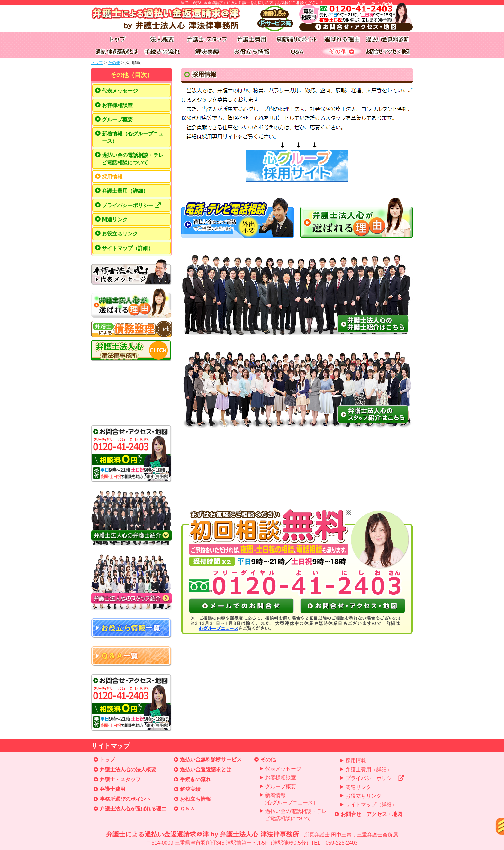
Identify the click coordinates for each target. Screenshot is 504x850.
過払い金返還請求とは (206, 769)
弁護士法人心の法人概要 (128, 769)
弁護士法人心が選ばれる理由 (133, 809)
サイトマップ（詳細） (128, 248)
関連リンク (115, 219)
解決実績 (190, 789)
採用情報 (112, 177)
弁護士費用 (113, 789)
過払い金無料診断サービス (211, 759)
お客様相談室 (117, 105)
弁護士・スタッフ (120, 779)
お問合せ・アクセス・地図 (372, 814)
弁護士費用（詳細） (125, 191)
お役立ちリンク (120, 234)
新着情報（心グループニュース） (133, 137)
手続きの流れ (195, 779)
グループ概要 (117, 119)
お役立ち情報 (195, 799)
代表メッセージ (120, 91)
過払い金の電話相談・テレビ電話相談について (133, 159)
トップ (97, 63)
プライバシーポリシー (131, 206)
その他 (114, 63)
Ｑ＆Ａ (188, 809)
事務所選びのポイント (125, 799)
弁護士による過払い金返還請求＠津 (252, 839)
